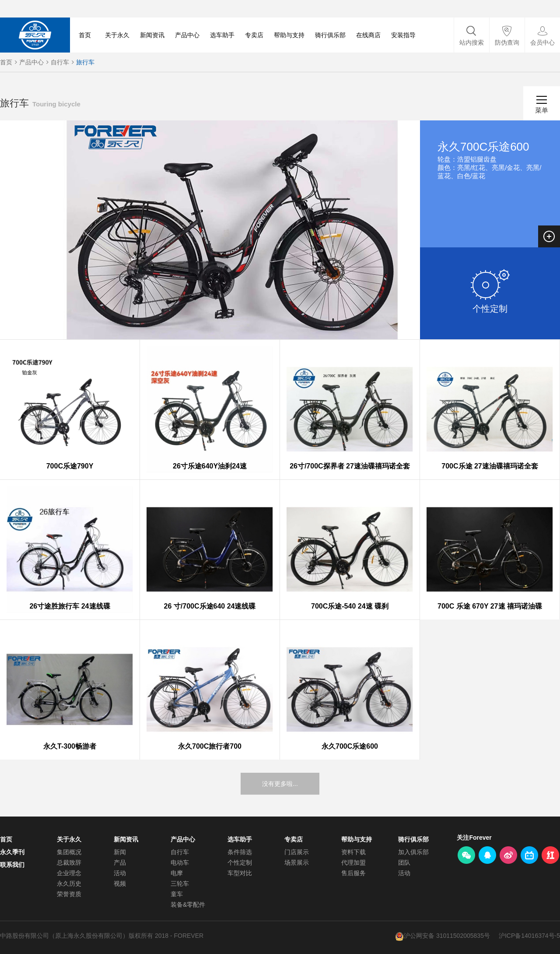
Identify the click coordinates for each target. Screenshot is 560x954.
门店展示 (297, 852)
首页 (85, 35)
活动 (120, 873)
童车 (177, 894)
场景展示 (297, 862)
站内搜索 (472, 42)
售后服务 (353, 873)
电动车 (180, 862)
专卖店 (254, 35)
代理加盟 (353, 862)
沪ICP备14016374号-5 (529, 936)
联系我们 (12, 865)
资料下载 (353, 852)
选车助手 (222, 35)
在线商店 (368, 35)
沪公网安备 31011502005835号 (447, 936)
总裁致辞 (69, 862)
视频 (120, 884)
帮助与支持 (289, 35)
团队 (404, 862)
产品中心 (187, 35)
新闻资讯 (152, 35)
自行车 (60, 62)
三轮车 (180, 884)
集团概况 (69, 852)
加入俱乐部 (413, 852)
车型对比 (240, 873)
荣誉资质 (69, 894)
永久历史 (69, 884)
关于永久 (117, 35)
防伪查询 (507, 42)
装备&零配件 (188, 905)
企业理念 (69, 873)
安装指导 (403, 35)
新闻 (120, 852)
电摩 (177, 873)
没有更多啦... (280, 784)
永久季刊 (12, 852)
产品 (120, 862)
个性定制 (490, 309)
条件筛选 (240, 852)
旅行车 (85, 62)
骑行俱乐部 (330, 35)
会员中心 (542, 42)
